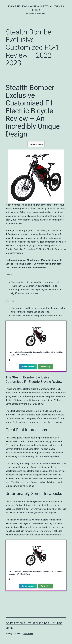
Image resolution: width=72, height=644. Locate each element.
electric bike (11, 523)
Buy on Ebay (45, 367)
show (41, 144)
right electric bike (43, 205)
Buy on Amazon (28, 367)
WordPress (28, 633)
